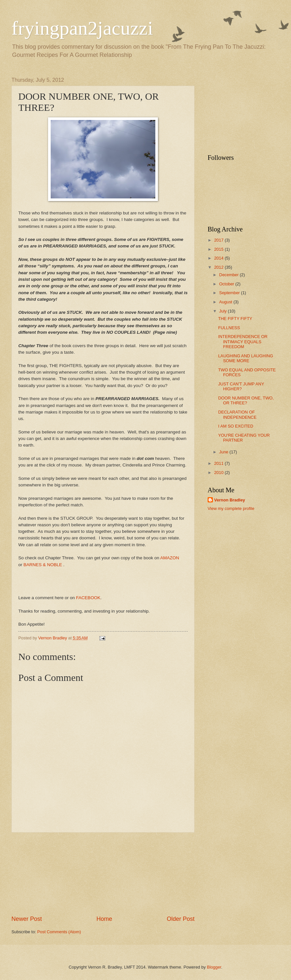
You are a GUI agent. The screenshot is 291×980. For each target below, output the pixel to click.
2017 (219, 240)
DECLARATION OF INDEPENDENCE (237, 414)
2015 (219, 249)
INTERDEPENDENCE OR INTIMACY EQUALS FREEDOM (243, 342)
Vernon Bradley (230, 500)
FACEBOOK (88, 598)
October (227, 284)
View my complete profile (231, 508)
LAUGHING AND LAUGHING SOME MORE (246, 358)
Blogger (214, 967)
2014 (219, 258)
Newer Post (27, 919)
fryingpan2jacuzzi (82, 28)
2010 (219, 473)
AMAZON (170, 558)
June (224, 452)
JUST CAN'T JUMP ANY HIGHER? (241, 386)
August (226, 302)
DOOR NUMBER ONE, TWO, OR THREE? (246, 400)
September (230, 293)
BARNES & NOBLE (43, 565)
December (229, 275)
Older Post (181, 919)
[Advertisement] (103, 874)
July (223, 311)
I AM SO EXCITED (236, 426)
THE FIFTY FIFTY (235, 319)
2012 (219, 267)
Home (104, 919)
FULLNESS (229, 328)
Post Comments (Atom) (59, 932)
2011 (219, 463)
